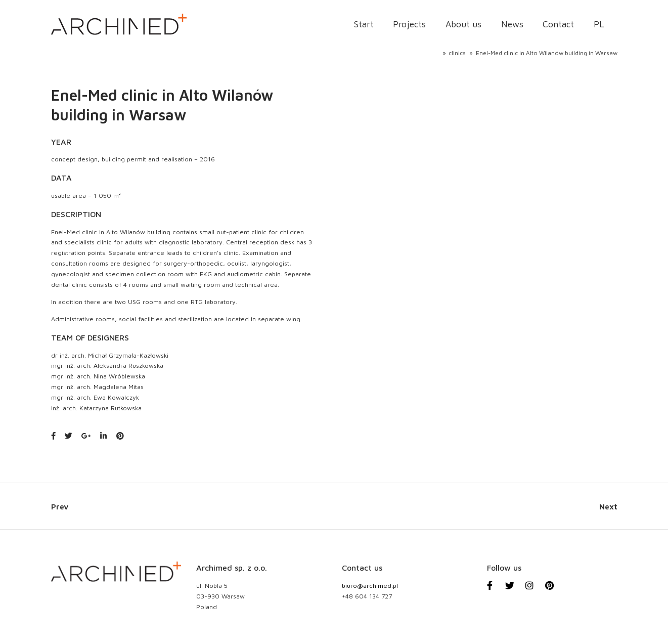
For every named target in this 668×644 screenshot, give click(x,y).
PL (599, 24)
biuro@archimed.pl (370, 586)
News (512, 24)
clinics (457, 53)
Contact (558, 24)
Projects (409, 24)
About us (463, 24)
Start (364, 24)
